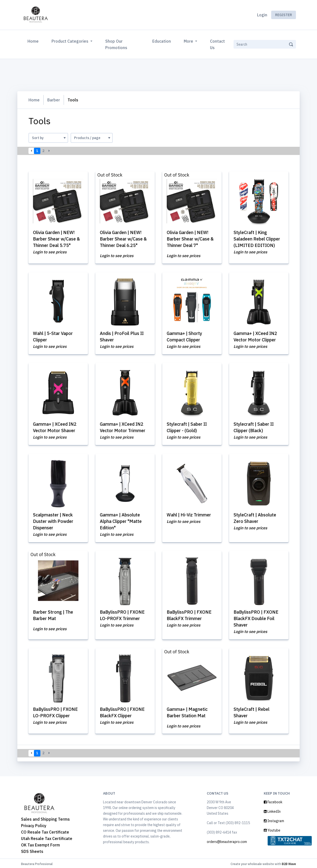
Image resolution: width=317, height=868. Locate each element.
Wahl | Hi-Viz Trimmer (189, 514)
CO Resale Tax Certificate (45, 831)
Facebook (273, 801)
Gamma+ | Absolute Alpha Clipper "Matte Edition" (121, 521)
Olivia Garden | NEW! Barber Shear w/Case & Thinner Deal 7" (190, 239)
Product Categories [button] (70, 41)
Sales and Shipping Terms (45, 818)
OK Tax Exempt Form (40, 844)
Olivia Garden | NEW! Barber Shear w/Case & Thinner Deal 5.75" (56, 239)
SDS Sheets (32, 850)
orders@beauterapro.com (227, 840)
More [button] (189, 41)
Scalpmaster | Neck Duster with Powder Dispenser (53, 521)
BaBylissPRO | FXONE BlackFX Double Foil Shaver (256, 617)
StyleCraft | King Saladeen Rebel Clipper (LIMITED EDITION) (257, 239)
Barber (54, 100)
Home (34, 41)
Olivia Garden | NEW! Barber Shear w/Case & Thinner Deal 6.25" (123, 239)
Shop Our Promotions (116, 44)
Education (162, 41)
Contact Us (217, 44)
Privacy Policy (34, 824)
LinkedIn (272, 810)
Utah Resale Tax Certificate (47, 837)
